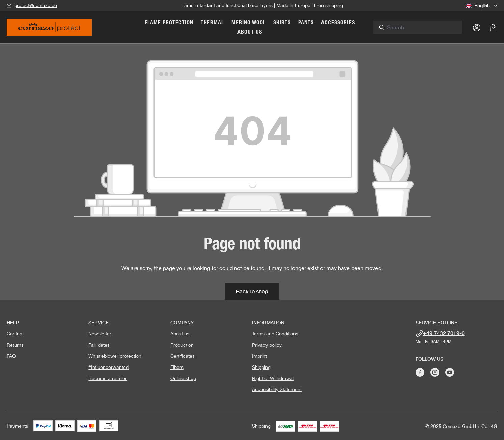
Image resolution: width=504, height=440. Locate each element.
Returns (15, 345)
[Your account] (477, 27)
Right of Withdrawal (273, 378)
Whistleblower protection (115, 356)
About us (180, 334)
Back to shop (252, 291)
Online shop (183, 378)
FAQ (11, 356)
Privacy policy (267, 345)
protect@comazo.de (36, 5)
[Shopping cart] (493, 27)
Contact (15, 334)
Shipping (261, 367)
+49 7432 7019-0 (444, 333)
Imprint (259, 356)
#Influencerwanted (108, 367)
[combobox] (428, 27)
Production (182, 345)
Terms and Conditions (275, 334)
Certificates (183, 356)
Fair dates (99, 345)
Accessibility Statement (277, 389)
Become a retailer (108, 378)
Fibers (177, 367)
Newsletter (100, 334)
